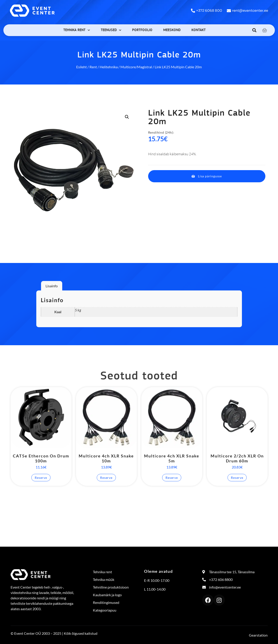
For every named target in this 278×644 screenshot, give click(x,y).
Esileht (82, 67)
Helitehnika (109, 67)
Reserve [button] (41, 478)
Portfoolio (142, 30)
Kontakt (199, 30)
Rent (93, 67)
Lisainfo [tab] (52, 286)
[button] (254, 30)
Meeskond (172, 30)
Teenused (111, 30)
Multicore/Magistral (136, 67)
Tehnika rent (77, 30)
